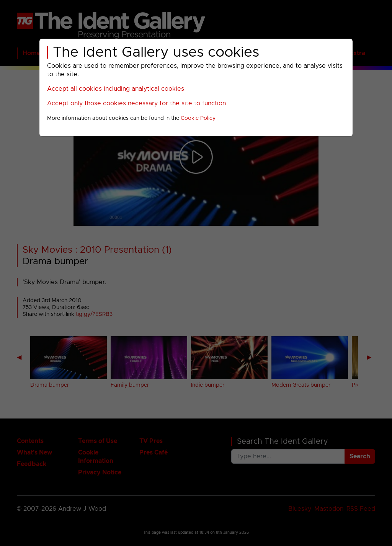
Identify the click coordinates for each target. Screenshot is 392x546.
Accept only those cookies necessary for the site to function (136, 103)
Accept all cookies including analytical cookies (116, 89)
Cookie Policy (198, 118)
